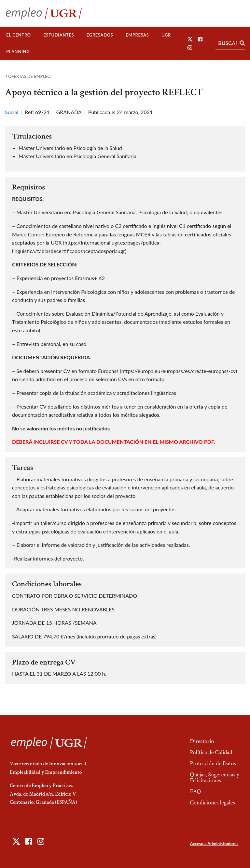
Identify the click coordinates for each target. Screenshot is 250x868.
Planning (18, 52)
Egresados (100, 35)
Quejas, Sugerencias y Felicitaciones (214, 778)
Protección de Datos (213, 763)
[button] (190, 39)
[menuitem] (19, 35)
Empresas (137, 35)
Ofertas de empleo (28, 76)
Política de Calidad (211, 752)
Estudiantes (59, 35)
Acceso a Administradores (214, 844)
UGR (166, 35)
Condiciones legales (212, 803)
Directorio (202, 741)
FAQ (195, 792)
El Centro (19, 35)
